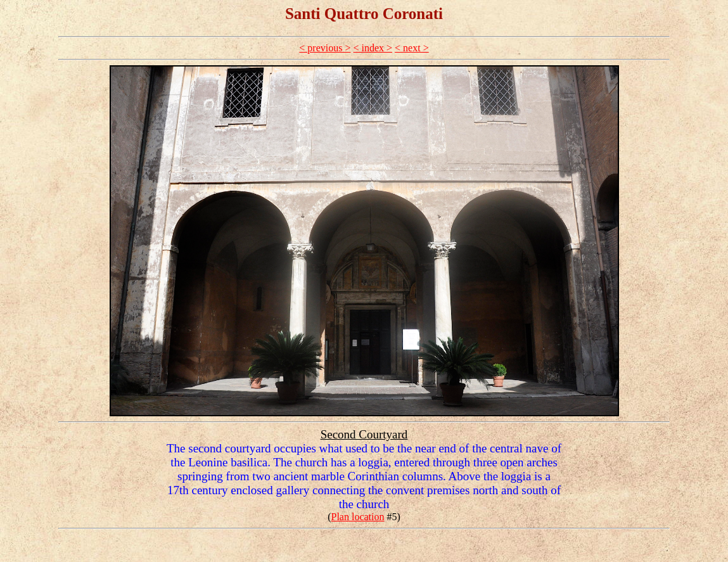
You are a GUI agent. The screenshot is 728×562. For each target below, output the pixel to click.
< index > (373, 48)
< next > (412, 48)
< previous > (325, 48)
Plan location (358, 517)
